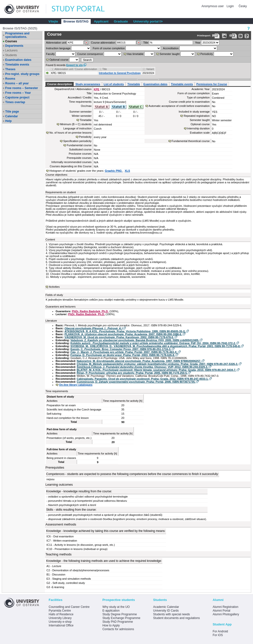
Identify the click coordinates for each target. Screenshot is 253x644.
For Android (220, 631)
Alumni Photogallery (226, 614)
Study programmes (88, 84)
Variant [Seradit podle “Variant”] (150, 69)
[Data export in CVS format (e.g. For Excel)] (233, 36)
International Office (61, 625)
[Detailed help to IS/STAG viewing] (247, 36)
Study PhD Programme (117, 622)
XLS (127, 171)
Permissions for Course (212, 84)
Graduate (121, 21)
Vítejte (53, 21)
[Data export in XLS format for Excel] (224, 36)
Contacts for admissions (118, 629)
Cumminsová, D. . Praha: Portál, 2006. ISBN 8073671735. (136, 382)
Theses (10, 69)
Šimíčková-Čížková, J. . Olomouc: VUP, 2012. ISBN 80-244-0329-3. (142, 367)
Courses (11, 41)
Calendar (11, 116)
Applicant (101, 21)
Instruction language (58, 48)
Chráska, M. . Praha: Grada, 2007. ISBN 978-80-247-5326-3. (158, 364)
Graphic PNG (114, 171)
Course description (60, 84)
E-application (111, 611)
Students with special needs (172, 614)
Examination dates (18, 60)
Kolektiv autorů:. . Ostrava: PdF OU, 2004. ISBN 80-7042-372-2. (153, 343)
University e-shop (60, 622)
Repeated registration (197, 116)
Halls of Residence (61, 614)
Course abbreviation (103, 43)
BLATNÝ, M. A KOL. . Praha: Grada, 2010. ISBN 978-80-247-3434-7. (157, 370)
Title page (12, 112)
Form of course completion (109, 48)
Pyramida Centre (60, 611)
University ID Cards (166, 611)
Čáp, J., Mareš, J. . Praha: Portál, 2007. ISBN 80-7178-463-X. (124, 352)
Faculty (50, 54)
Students (11, 55)
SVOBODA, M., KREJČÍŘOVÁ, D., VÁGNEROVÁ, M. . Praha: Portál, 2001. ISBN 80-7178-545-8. (155, 346)
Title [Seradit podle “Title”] (105, 69)
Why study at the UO (116, 607)
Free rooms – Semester (22, 88)
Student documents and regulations (177, 618)
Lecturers (11, 50)
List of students (114, 84)
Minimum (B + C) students (76, 124)
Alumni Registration (226, 607)
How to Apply (111, 625)
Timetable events (17, 65)
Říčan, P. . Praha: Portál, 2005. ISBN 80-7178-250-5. (132, 373)
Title (146, 43)
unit (56, 43)
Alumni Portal (221, 611)
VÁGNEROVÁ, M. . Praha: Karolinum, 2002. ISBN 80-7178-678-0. (119, 337)
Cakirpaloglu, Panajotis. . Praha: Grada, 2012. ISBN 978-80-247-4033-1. (143, 379)
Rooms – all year (17, 83)
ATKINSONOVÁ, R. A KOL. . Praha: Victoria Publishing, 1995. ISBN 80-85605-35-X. (125, 331)
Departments (14, 46)
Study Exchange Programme (121, 618)
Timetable (134, 84)
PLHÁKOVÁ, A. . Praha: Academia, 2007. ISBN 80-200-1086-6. (123, 334)
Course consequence (90, 54)
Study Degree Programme (119, 614)
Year (198, 43)
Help (8, 121)
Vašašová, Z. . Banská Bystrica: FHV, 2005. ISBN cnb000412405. (135, 340)
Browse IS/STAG (76, 21)
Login (230, 6)
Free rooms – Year (18, 93)
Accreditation (171, 48)
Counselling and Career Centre (69, 607)
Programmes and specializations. (17, 35)
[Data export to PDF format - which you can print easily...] (216, 36)
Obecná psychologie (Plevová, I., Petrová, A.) (94, 328)
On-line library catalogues (76, 385)
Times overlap (15, 102)
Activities (54, 287)
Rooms (10, 79)
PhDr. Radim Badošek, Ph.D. (90, 311)
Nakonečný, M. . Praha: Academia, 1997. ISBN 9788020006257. (139, 361)
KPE (97, 89)
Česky (243, 6)
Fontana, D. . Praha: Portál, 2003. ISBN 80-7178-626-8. (123, 355)
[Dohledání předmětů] (139, 43)
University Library (60, 618)
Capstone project (17, 97)
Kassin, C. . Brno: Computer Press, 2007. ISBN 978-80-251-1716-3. (121, 349)
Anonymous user (213, 6)
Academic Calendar (166, 607)
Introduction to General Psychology (120, 73)
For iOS (218, 635)
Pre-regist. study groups (22, 74)
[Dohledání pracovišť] (86, 43)
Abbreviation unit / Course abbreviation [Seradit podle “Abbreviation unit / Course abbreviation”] (76, 69)
